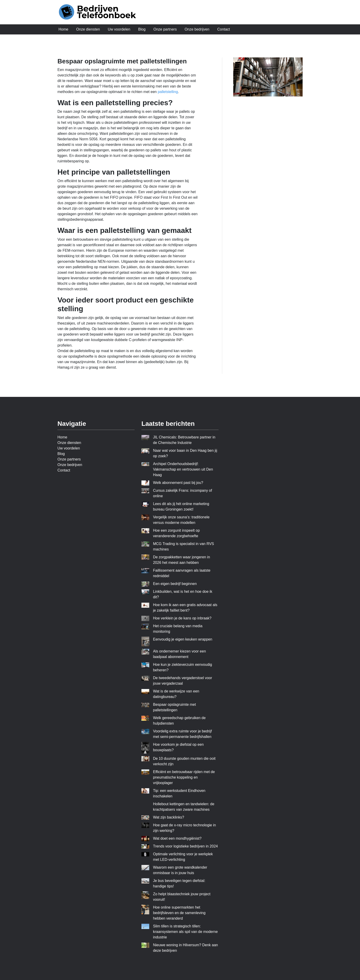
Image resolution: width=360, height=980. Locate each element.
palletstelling (168, 92)
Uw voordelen (119, 29)
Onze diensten (88, 29)
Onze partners (165, 29)
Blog (142, 29)
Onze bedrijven (197, 29)
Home (63, 29)
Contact (224, 29)
